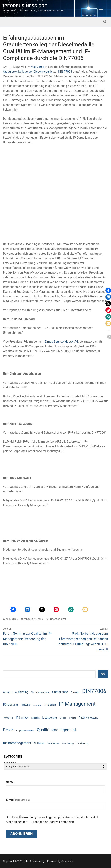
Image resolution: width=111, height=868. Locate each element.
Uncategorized (56, 619)
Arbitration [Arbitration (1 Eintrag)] (8, 692)
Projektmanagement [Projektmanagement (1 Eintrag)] (25, 731)
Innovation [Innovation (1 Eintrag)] (37, 705)
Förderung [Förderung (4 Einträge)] (10, 704)
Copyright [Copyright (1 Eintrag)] (75, 692)
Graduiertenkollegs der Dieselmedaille (28, 72)
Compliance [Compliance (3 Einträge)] (60, 692)
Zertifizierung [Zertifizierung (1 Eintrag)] (82, 743)
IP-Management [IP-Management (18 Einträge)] (77, 704)
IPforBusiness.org (25, 6)
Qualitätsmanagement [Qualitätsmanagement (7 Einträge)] (57, 730)
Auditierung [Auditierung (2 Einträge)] (22, 692)
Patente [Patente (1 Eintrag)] (73, 718)
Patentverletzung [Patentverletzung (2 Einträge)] (88, 718)
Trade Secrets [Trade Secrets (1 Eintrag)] (53, 743)
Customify (67, 861)
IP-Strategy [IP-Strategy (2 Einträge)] (22, 718)
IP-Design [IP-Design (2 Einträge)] (50, 705)
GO (103, 674)
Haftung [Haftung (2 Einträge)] (25, 705)
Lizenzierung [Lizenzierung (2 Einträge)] (50, 718)
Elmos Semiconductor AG (62, 342)
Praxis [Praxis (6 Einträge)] (8, 730)
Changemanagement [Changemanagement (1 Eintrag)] (40, 692)
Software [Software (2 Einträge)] (39, 743)
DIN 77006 (65, 72)
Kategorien (10, 763)
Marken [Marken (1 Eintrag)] (63, 718)
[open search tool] (105, 22)
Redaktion (11, 619)
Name (10, 782)
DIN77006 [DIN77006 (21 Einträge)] (94, 691)
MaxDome (38, 67)
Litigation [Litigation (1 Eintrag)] (35, 718)
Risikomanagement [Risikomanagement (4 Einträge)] (17, 743)
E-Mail (18, 800)
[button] (13, 609)
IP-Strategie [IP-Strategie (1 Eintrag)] (8, 718)
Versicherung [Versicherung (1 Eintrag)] (68, 743)
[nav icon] (101, 8)
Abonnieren (21, 834)
